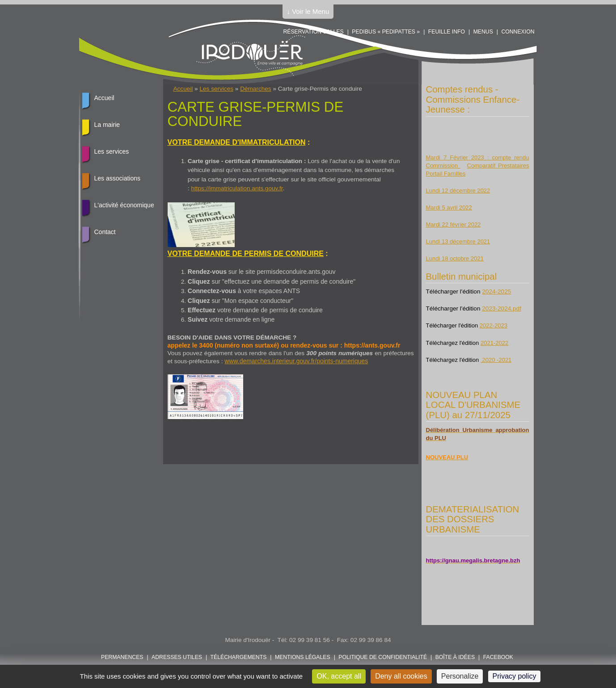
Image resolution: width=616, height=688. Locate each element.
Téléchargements (239, 657)
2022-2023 (494, 325)
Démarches (256, 89)
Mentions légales (303, 657)
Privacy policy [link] (515, 676)
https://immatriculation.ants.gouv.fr (237, 188)
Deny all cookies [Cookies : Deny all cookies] (401, 676)
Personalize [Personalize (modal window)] (460, 676)
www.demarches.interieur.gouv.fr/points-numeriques (296, 361)
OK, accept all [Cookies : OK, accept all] (339, 676)
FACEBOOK (498, 657)
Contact (105, 232)
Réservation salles (313, 32)
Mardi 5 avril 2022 (449, 208)
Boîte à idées (455, 657)
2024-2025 (496, 292)
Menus (483, 32)
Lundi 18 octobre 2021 (455, 258)
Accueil (183, 89)
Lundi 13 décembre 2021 (458, 241)
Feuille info (447, 32)
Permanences (122, 657)
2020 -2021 (496, 360)
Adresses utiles (177, 657)
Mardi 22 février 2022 (454, 224)
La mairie (107, 125)
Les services (216, 89)
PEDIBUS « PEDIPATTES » (386, 32)
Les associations (118, 178)
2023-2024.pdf (502, 308)
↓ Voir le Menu (308, 11)
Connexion (518, 32)
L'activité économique (124, 205)
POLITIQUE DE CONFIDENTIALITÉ (383, 657)
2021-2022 (494, 343)
